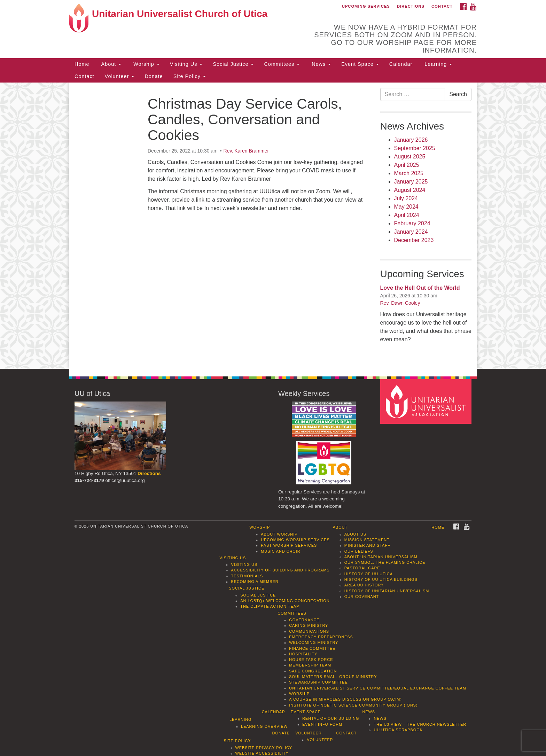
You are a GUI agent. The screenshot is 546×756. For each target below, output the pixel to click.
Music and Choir (281, 551)
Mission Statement (367, 540)
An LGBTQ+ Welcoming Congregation (285, 601)
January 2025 (411, 182)
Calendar (401, 64)
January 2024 (411, 232)
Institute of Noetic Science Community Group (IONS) (353, 705)
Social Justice (233, 64)
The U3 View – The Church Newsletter (420, 724)
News (320, 64)
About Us (355, 534)
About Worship (279, 534)
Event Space (360, 64)
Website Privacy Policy (264, 748)
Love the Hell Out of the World (420, 288)
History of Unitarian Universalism (387, 591)
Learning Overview (264, 726)
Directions (411, 6)
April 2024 (407, 215)
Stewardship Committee (318, 682)
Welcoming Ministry (314, 642)
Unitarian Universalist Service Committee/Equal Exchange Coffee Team (378, 688)
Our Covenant (362, 597)
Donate (154, 76)
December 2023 (414, 240)
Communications (309, 631)
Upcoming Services (366, 6)
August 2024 (410, 190)
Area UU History (364, 585)
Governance (304, 620)
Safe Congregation (313, 671)
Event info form (322, 724)
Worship (146, 64)
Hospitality (303, 654)
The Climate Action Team (270, 606)
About (110, 64)
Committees (282, 64)
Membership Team (310, 665)
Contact (442, 6)
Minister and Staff (367, 545)
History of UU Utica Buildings (381, 579)
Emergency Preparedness (321, 637)
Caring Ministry (309, 625)
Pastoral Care (362, 568)
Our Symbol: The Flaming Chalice (385, 562)
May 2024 (406, 207)
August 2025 (410, 157)
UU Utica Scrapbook (398, 730)
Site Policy (190, 76)
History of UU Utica (369, 574)
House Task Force (311, 660)
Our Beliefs (359, 551)
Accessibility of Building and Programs (280, 570)
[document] (273, 226)
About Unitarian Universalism (381, 557)
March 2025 (409, 173)
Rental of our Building (331, 718)
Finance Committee (312, 648)
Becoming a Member (255, 582)
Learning (437, 64)
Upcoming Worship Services (295, 540)
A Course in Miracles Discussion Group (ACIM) (345, 699)
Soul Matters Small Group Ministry (333, 677)
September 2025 (415, 148)
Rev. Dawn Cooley (400, 303)
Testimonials (247, 576)
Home (82, 64)
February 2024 (412, 223)
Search (458, 94)
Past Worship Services (289, 545)
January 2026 (411, 140)
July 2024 (406, 198)
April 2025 (407, 165)
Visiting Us (186, 64)
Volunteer (120, 76)
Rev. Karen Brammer (246, 151)
